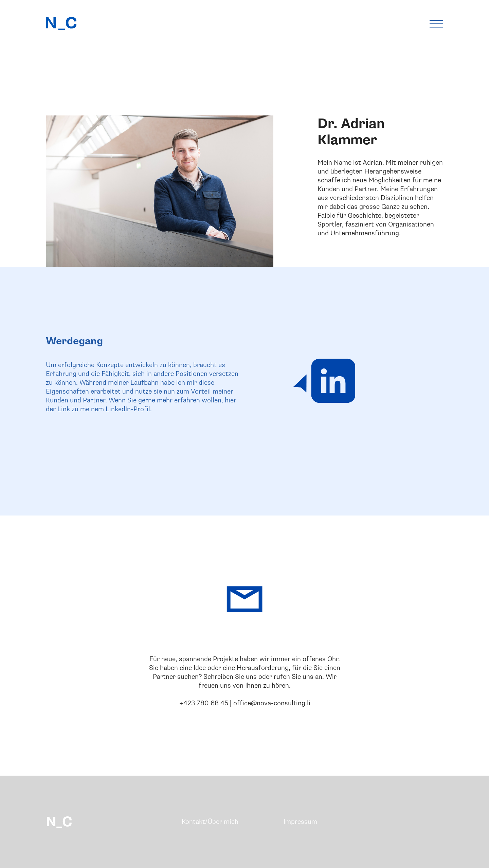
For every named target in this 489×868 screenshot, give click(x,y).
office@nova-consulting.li (272, 703)
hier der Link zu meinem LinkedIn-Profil (141, 405)
